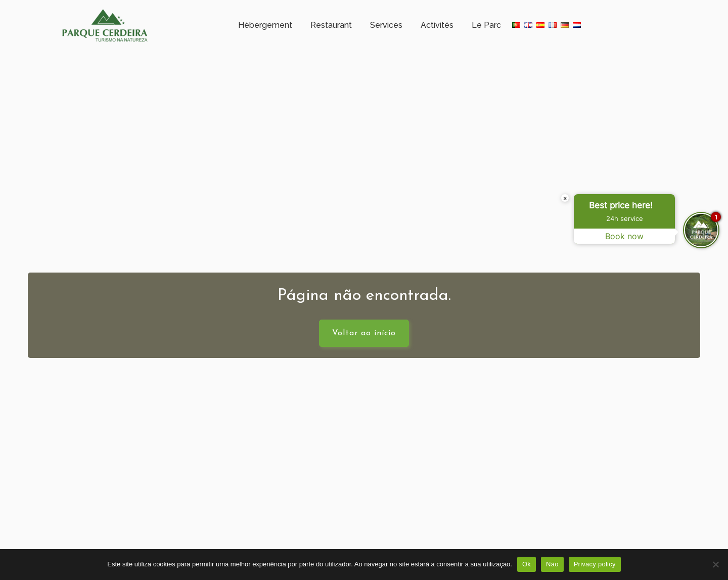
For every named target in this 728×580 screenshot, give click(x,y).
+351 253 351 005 (293, 7)
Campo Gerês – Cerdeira (103, 7)
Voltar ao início (364, 340)
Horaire (172, 7)
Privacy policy (595, 564)
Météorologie (225, 7)
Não (552, 564)
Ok (527, 564)
